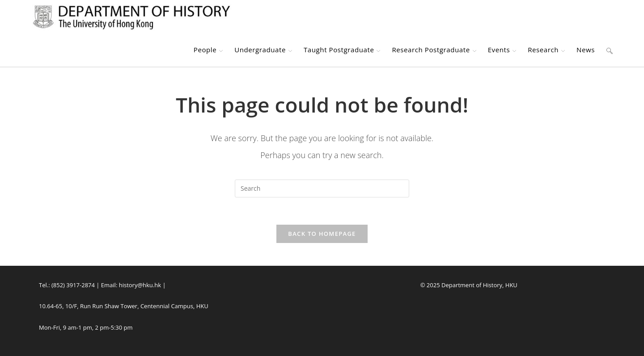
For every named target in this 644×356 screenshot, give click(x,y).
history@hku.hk (140, 285)
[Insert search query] (322, 188)
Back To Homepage (322, 234)
